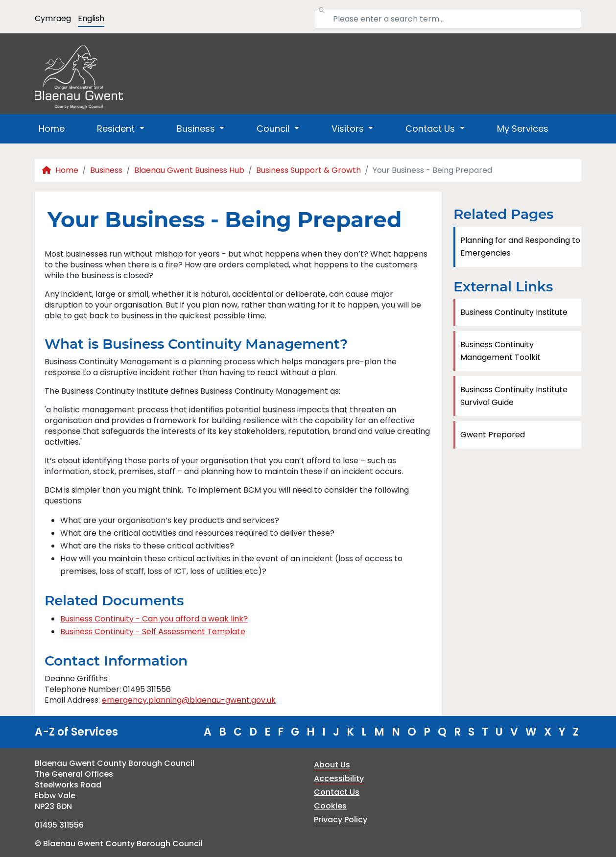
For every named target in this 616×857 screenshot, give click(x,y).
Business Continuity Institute (514, 312)
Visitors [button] (349, 129)
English (91, 18)
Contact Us (337, 792)
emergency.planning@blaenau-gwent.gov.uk (189, 700)
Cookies (330, 806)
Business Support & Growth (308, 170)
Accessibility (339, 778)
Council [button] (274, 129)
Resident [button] (117, 129)
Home (52, 129)
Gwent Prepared (493, 435)
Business (106, 170)
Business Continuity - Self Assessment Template (153, 631)
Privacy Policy (341, 820)
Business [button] (197, 129)
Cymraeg (53, 18)
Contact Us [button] (431, 129)
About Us (332, 765)
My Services (523, 129)
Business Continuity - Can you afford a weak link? (154, 619)
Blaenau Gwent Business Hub (189, 170)
